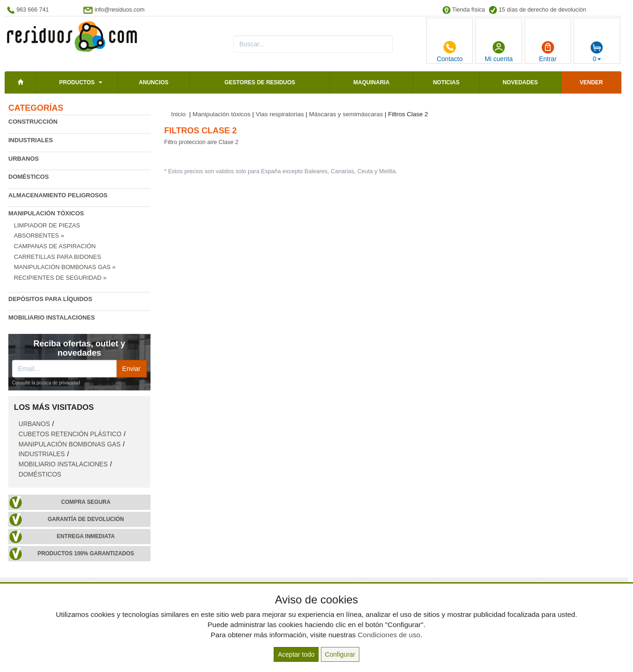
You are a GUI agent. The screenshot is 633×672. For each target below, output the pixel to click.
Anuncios (154, 82)
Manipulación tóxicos (46, 213)
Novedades (520, 82)
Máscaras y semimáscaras (346, 114)
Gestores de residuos (260, 82)
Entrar (548, 51)
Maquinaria (371, 82)
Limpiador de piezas (47, 225)
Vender (591, 82)
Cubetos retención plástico (70, 434)
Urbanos (24, 159)
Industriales (31, 140)
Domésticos (28, 177)
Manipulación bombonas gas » (65, 267)
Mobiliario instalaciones (52, 317)
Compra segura (86, 502)
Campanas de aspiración (55, 246)
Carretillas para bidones (57, 257)
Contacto (450, 51)
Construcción (33, 122)
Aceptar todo (296, 654)
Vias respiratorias (280, 114)
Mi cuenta (499, 51)
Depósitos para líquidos (50, 299)
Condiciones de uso (389, 635)
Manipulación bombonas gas (69, 444)
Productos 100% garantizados (86, 553)
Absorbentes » (39, 236)
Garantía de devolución (86, 519)
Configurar (340, 654)
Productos (77, 82)
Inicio (179, 114)
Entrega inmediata (86, 536)
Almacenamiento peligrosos (58, 195)
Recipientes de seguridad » (60, 278)
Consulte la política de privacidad (46, 383)
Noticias (446, 82)
